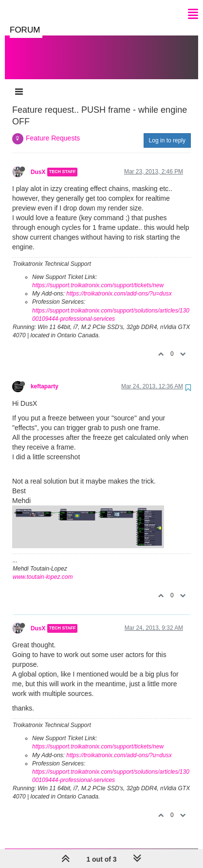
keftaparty (45, 377)
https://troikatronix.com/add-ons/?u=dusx (119, 284)
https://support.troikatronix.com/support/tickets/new (98, 276)
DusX (38, 162)
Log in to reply (167, 131)
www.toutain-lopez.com (43, 567)
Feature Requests (53, 128)
